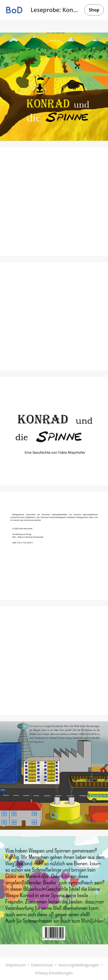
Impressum (16, 965)
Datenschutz (42, 965)
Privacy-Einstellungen (54, 973)
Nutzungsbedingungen (79, 965)
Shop (94, 10)
